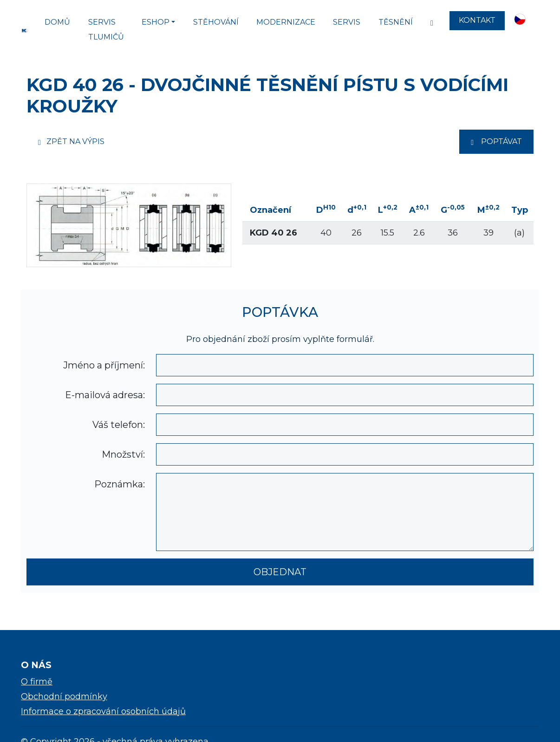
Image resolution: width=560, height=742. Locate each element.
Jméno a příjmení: (104, 365)
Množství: (123, 454)
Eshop (156, 22)
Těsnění (396, 22)
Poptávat (496, 141)
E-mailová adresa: (105, 395)
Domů (57, 22)
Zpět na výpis (71, 141)
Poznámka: (120, 484)
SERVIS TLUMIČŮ (106, 30)
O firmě (37, 682)
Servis (347, 22)
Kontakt (477, 20)
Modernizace (286, 22)
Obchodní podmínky (64, 696)
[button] (522, 20)
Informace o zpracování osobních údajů (103, 711)
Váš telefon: (119, 425)
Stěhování (216, 22)
